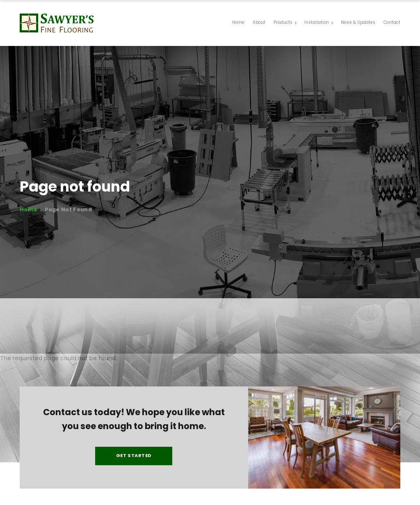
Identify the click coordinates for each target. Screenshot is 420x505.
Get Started (134, 460)
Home (27, 210)
